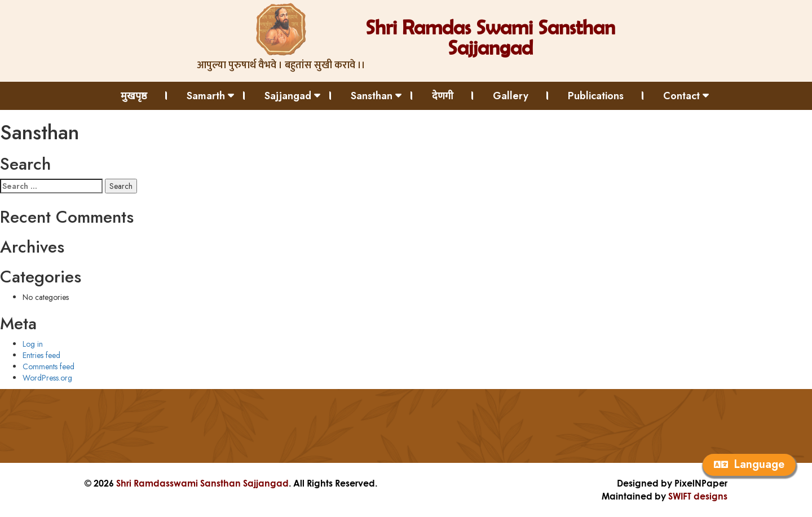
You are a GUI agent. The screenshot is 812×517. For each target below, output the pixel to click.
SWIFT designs (698, 496)
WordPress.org (47, 378)
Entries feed (41, 355)
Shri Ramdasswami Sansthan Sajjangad (202, 483)
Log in (33, 344)
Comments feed (48, 366)
